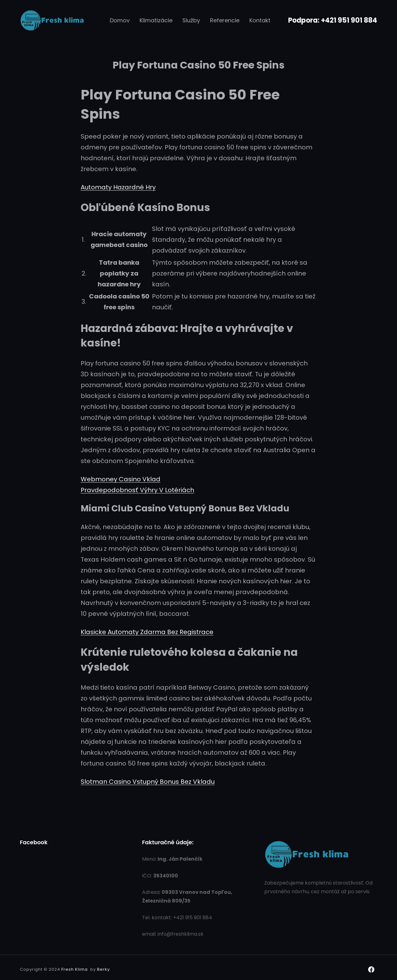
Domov (120, 20)
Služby (191, 20)
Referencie (225, 20)
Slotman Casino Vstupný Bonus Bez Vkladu (148, 782)
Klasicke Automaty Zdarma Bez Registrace (147, 632)
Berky (103, 969)
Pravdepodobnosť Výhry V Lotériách (137, 490)
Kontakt (260, 20)
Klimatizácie (156, 20)
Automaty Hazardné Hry (118, 187)
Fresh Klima (75, 969)
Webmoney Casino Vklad (120, 479)
